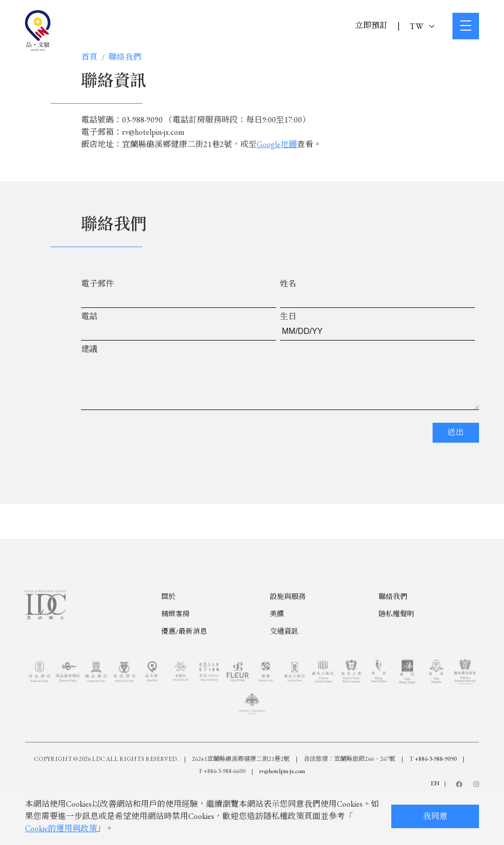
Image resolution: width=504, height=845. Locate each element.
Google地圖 (277, 144)
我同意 (435, 816)
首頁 (89, 57)
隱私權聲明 (396, 664)
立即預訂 (371, 25)
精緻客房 (175, 664)
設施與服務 (288, 646)
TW (422, 26)
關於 (168, 646)
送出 (456, 442)
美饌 (277, 664)
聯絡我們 (125, 57)
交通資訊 (284, 681)
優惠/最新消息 (184, 681)
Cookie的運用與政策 (61, 828)
